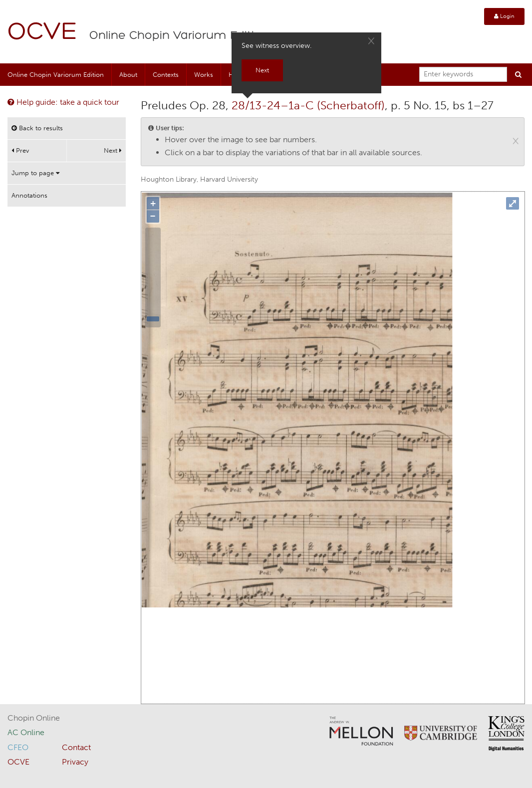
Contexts (166, 75)
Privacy (75, 762)
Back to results (37, 128)
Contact (76, 747)
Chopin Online (34, 718)
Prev (20, 150)
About (128, 75)
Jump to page (35, 173)
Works (204, 75)
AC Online (26, 732)
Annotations (29, 195)
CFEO (18, 747)
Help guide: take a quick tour (63, 102)
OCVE (42, 33)
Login (504, 16)
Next (113, 150)
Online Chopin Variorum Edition (179, 36)
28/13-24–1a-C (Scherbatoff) (308, 105)
